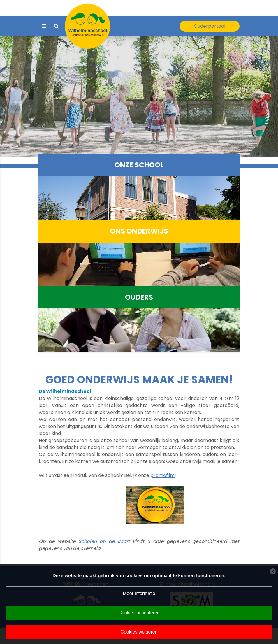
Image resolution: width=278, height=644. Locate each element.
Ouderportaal (210, 26)
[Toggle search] (56, 26)
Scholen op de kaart (104, 541)
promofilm (162, 475)
